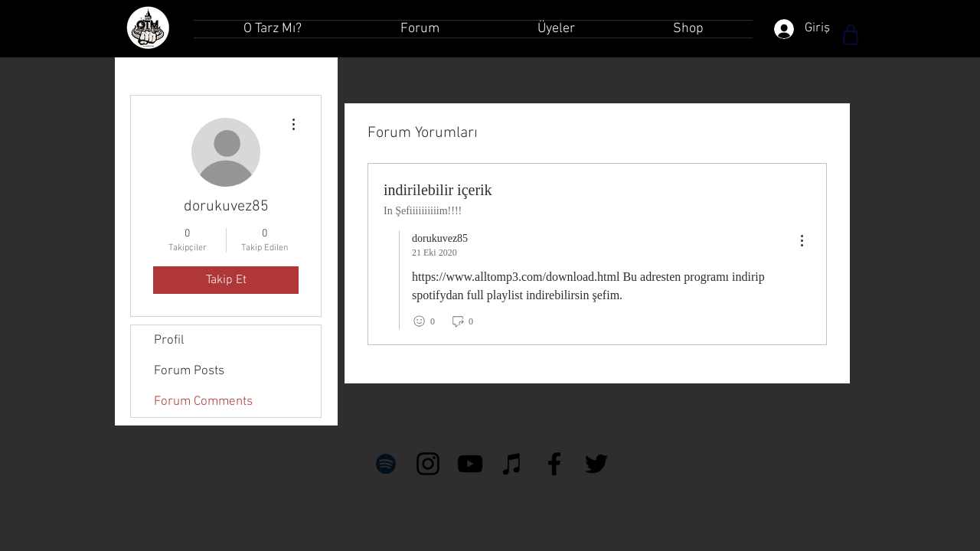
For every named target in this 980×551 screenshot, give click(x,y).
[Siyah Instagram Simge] (428, 464)
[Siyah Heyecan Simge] (596, 464)
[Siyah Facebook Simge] (554, 464)
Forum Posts (189, 371)
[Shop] (851, 34)
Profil (169, 341)
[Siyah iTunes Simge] (512, 464)
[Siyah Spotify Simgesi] (386, 464)
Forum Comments (203, 402)
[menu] (802, 241)
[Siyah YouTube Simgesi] (470, 464)
